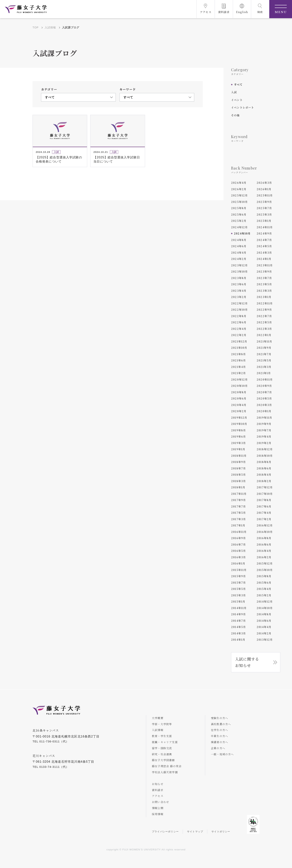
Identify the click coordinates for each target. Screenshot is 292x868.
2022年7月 (264, 316)
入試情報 (50, 27)
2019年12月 (239, 418)
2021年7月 (264, 354)
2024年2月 (239, 259)
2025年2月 (239, 221)
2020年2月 (239, 411)
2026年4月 (239, 183)
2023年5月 (264, 284)
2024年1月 (264, 259)
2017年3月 (238, 519)
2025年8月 (239, 208)
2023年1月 (264, 297)
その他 (235, 115)
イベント (237, 100)
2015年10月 (265, 570)
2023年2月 (239, 297)
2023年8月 (239, 278)
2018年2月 (264, 481)
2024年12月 (240, 227)
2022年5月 (264, 322)
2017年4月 (264, 513)
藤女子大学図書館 (163, 760)
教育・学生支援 (162, 736)
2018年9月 (238, 462)
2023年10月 (240, 271)
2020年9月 (264, 386)
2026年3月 (264, 183)
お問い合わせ (160, 802)
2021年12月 (239, 341)
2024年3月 (264, 253)
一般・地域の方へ (222, 754)
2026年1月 (264, 189)
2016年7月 (238, 544)
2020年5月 (264, 398)
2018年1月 (238, 487)
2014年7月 (238, 621)
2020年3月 (264, 405)
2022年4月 (239, 329)
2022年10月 (240, 310)
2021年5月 (264, 360)
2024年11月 (265, 227)
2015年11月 (239, 570)
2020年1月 (264, 411)
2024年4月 (239, 253)
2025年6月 (239, 214)
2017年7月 (238, 506)
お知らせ (158, 784)
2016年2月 (264, 557)
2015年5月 (238, 589)
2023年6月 (239, 284)
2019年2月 (264, 443)
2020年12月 (240, 379)
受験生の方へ (219, 718)
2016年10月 (265, 532)
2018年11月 (239, 456)
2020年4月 (239, 405)
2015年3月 (238, 595)
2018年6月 (264, 468)
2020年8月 (239, 392)
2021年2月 (238, 373)
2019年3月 (238, 443)
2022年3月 (264, 329)
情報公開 (158, 808)
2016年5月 (238, 551)
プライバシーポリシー (165, 832)
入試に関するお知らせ (247, 662)
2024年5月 (264, 246)
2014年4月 (264, 627)
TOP (36, 27)
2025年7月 (264, 208)
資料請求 (158, 790)
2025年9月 (264, 202)
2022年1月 (264, 335)
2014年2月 (264, 633)
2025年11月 (265, 195)
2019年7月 (264, 430)
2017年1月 (238, 525)
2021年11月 (264, 341)
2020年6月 (239, 398)
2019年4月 (264, 436)
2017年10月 (265, 494)
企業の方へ (218, 748)
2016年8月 (264, 538)
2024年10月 (242, 233)
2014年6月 (264, 621)
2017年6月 (264, 506)
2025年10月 (240, 202)
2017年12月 (265, 487)
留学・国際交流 (162, 748)
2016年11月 (239, 532)
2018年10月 (265, 456)
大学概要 (158, 718)
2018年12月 (265, 449)
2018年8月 (264, 462)
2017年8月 (264, 500)
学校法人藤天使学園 (165, 772)
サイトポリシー (221, 832)
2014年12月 (265, 601)
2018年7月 (238, 468)
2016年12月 (265, 525)
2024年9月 (264, 233)
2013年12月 (265, 640)
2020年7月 (264, 392)
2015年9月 (238, 576)
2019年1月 (238, 449)
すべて (238, 84)
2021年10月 (239, 348)
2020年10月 (240, 386)
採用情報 (158, 814)
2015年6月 (264, 583)
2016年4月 (264, 551)
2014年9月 (238, 614)
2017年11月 (239, 494)
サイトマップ (195, 832)
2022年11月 (265, 303)
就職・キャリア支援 (165, 742)
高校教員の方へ (221, 724)
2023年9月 (264, 271)
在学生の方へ (219, 730)
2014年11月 (239, 608)
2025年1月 (264, 221)
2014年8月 (264, 614)
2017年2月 (264, 519)
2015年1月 (238, 601)
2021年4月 (238, 367)
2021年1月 (264, 373)
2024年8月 (239, 240)
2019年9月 (264, 424)
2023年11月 (265, 265)
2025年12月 (240, 195)
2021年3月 (264, 367)
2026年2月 (239, 189)
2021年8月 (238, 354)
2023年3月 (264, 291)
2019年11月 (264, 418)
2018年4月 (264, 475)
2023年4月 (239, 291)
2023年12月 (240, 265)
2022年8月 (239, 316)
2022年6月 (239, 322)
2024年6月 (239, 246)
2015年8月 (264, 576)
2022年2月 (239, 335)
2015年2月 (264, 595)
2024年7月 (264, 240)
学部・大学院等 (162, 724)
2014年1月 (238, 640)
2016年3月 (238, 557)
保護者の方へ (219, 742)
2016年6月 (264, 544)
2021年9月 (264, 348)
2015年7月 (238, 583)
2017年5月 (238, 513)
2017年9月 (238, 500)
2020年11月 (265, 379)
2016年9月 (238, 538)
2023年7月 (264, 278)
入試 (234, 92)
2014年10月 (265, 608)
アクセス (158, 796)
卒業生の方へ (219, 736)
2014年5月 (238, 627)
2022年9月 (264, 310)
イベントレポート (243, 107)
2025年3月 (264, 214)
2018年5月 (238, 475)
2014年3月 (238, 633)
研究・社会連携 (162, 754)
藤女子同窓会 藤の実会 (167, 766)
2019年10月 (239, 424)
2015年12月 (265, 563)
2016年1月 (238, 563)
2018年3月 (238, 481)
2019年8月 (238, 430)
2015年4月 (264, 589)
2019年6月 (238, 436)
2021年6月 (238, 360)
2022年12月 (240, 303)
